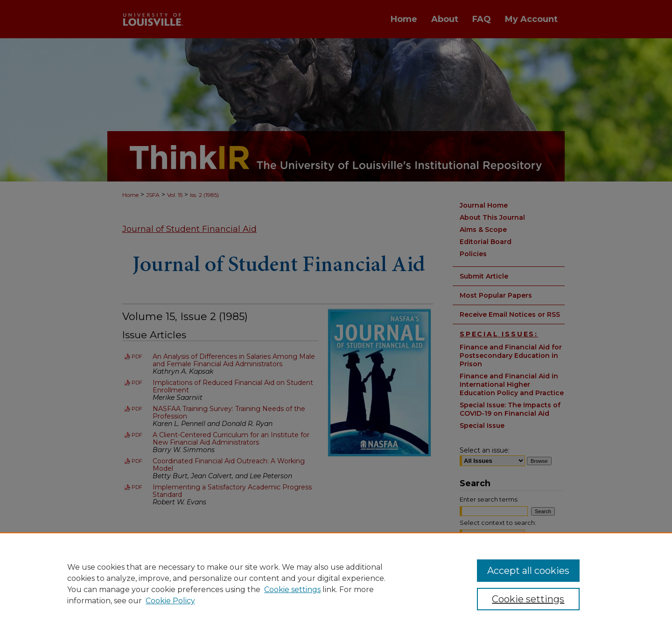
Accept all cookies (528, 571)
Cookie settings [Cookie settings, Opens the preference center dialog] (528, 599)
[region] (336, 584)
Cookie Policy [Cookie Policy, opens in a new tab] (170, 601)
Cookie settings (292, 590)
